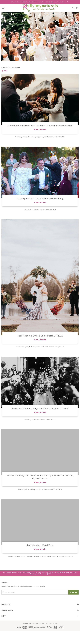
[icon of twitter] (10, 599)
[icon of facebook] (6, 599)
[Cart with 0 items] (77, 8)
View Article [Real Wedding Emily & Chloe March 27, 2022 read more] (40, 340)
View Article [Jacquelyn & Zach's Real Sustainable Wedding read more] (40, 202)
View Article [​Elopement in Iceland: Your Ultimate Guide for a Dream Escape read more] (40, 130)
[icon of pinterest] (17, 599)
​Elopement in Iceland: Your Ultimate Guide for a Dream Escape (40, 126)
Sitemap (46, 623)
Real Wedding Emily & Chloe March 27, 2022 (40, 336)
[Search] (73, 8)
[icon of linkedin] (13, 599)
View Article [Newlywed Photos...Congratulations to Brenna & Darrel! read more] (40, 412)
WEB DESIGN (53, 623)
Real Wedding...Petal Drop (40, 545)
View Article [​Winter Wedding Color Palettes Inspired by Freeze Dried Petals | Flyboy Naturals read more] (40, 482)
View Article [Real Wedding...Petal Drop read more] (40, 549)
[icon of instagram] (3, 599)
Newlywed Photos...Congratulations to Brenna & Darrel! (40, 409)
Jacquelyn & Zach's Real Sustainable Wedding (40, 199)
